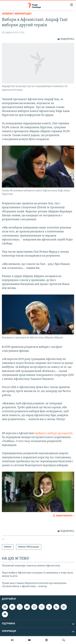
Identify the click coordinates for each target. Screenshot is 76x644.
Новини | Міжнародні (17, 14)
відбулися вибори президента (54, 433)
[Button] (66, 39)
